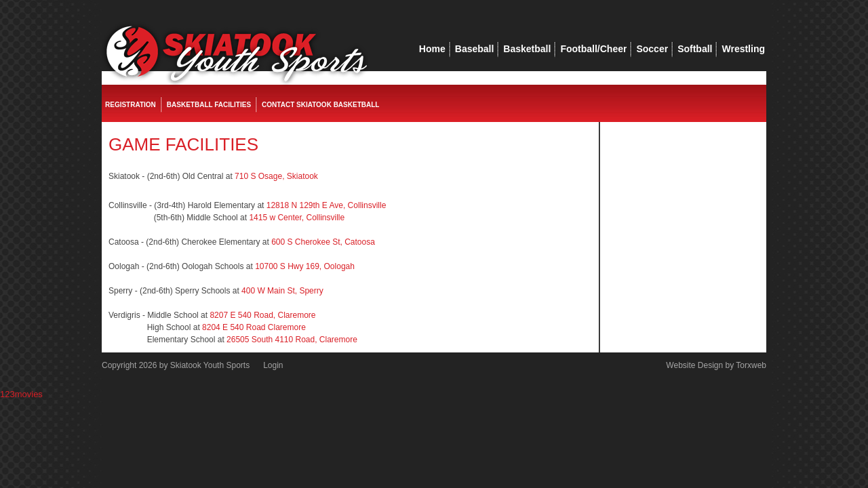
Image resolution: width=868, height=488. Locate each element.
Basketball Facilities (209, 105)
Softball (695, 49)
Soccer (652, 49)
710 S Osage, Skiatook (276, 176)
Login (273, 365)
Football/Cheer (593, 49)
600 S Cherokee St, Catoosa (323, 242)
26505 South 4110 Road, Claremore (292, 340)
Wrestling (743, 49)
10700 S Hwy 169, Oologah (305, 266)
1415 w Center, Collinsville (297, 218)
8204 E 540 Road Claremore (254, 327)
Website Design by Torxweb (716, 365)
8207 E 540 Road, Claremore (262, 315)
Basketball (527, 49)
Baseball (475, 49)
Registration (131, 105)
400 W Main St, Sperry (282, 291)
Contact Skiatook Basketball (320, 105)
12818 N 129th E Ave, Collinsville (327, 205)
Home (432, 49)
